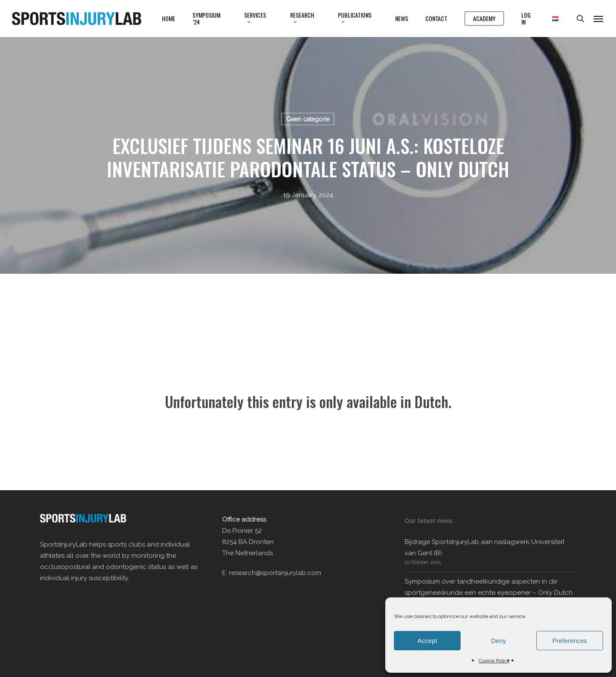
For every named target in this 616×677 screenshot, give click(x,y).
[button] (599, 19)
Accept (427, 641)
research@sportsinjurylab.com (275, 573)
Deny (498, 641)
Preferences (570, 641)
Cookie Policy (494, 661)
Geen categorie (308, 119)
